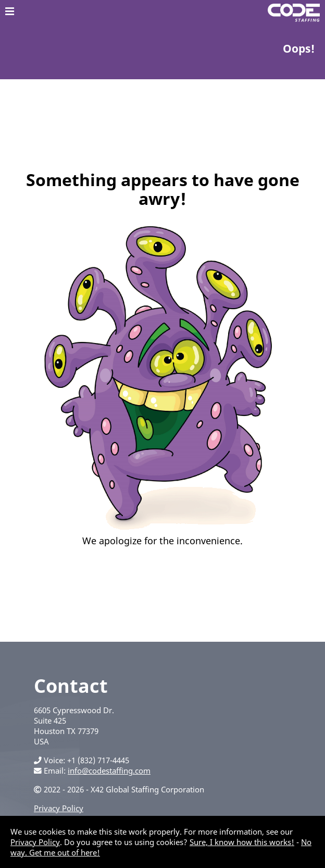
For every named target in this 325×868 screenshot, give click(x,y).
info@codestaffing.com (109, 771)
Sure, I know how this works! (242, 842)
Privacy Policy (59, 808)
